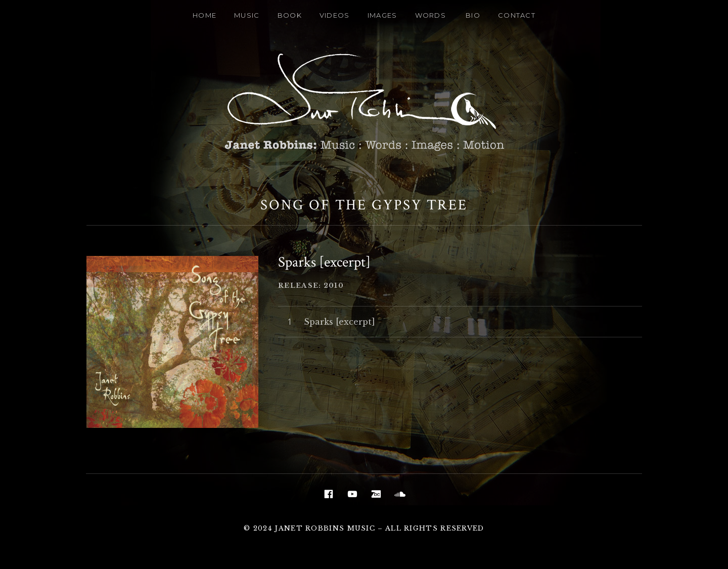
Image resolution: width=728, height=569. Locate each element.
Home (204, 15)
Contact (517, 15)
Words (431, 15)
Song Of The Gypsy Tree (364, 205)
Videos (335, 15)
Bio (473, 15)
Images (382, 15)
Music (247, 15)
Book (290, 15)
